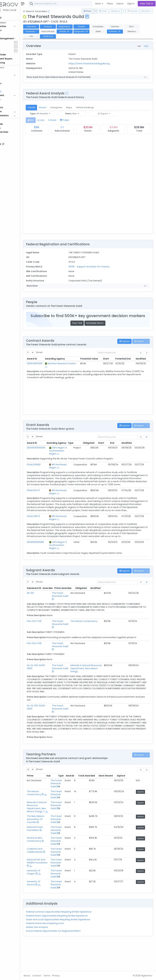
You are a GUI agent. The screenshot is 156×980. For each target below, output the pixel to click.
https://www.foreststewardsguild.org (100, 64)
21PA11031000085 (52, 556)
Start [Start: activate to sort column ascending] (109, 363)
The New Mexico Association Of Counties (52, 848)
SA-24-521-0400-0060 (50, 687)
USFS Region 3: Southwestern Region (72, 455)
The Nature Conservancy (96, 638)
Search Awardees (52, 11)
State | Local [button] (27, 10)
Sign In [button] (131, 4)
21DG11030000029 (53, 452)
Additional (98, 36)
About (44, 976)
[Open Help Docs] (65, 11)
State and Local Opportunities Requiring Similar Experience (75, 948)
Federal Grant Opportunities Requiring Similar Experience (74, 945)
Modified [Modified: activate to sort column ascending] (142, 363)
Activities (12, 51)
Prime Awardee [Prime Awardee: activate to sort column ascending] (91, 602)
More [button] (98, 4)
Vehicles (12, 79)
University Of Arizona (50, 912)
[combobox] (91, 4)
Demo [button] (120, 4)
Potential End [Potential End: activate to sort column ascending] (125, 363)
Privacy (73, 976)
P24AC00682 (50, 469)
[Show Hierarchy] (81, 371)
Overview (48, 27)
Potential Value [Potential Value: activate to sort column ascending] (93, 363)
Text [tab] (146, 46)
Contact (54, 976)
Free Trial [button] (147, 4)
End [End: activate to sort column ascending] (129, 448)
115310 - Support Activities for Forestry (100, 267)
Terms (64, 976)
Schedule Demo (103, 328)
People (11, 103)
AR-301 (47, 607)
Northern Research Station (70, 370)
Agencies (12, 99)
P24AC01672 (50, 527)
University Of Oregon (50, 901)
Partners (48, 36)
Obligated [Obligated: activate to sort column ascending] (105, 448)
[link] (147, 442)
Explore (143, 818)
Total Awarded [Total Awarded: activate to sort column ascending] (108, 802)
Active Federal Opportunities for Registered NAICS (70, 960)
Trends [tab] (48, 107)
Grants (11, 34)
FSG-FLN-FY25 (51, 638)
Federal (9, 10)
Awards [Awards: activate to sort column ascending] (92, 802)
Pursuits (11, 47)
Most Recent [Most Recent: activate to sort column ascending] (128, 802)
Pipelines (12, 42)
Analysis (65, 27)
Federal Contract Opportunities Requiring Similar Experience (75, 941)
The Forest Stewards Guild (71, 608)
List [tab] (139, 46)
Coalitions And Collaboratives (51, 879)
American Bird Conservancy (51, 868)
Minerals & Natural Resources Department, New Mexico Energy (100, 687)
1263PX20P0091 (51, 368)
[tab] (47, 120)
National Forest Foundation (52, 857)
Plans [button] (110, 4)
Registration (81, 27)
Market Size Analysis (54, 956)
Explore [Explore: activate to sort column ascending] (143, 802)
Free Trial (85, 328)
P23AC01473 (50, 498)
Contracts (13, 30)
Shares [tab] (59, 107)
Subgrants (115, 31)
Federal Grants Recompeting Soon (62, 952)
